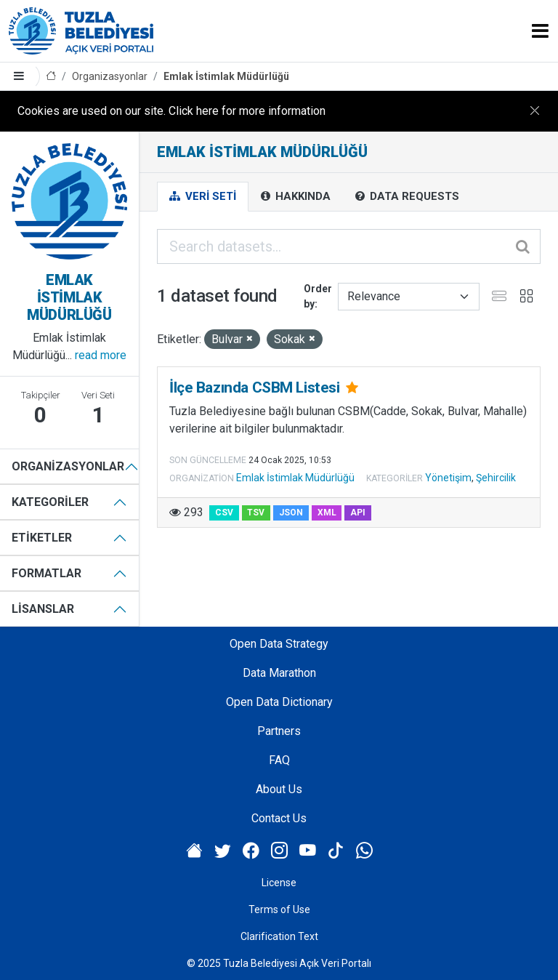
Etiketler (42, 538)
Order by (318, 296)
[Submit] (524, 246)
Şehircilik (496, 478)
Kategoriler (50, 502)
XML (327, 513)
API (358, 513)
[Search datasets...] (349, 246)
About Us (279, 789)
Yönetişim (448, 478)
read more (101, 355)
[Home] (51, 77)
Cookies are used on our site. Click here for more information (171, 111)
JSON (291, 513)
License (279, 883)
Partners (279, 731)
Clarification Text (279, 936)
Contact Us (279, 818)
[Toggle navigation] (540, 31)
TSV (256, 513)
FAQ (279, 760)
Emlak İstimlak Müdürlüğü (226, 76)
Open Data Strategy (279, 644)
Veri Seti (203, 196)
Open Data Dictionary (279, 702)
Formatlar (46, 573)
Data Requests (407, 196)
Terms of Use (279, 909)
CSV (224, 513)
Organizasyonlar (110, 76)
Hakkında (296, 196)
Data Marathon (279, 673)
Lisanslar (43, 609)
